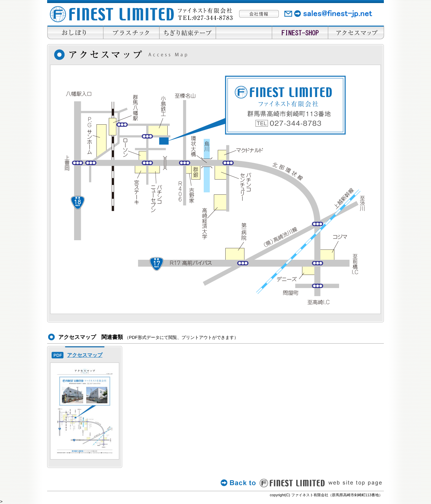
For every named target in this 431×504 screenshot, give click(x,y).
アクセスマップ (85, 355)
